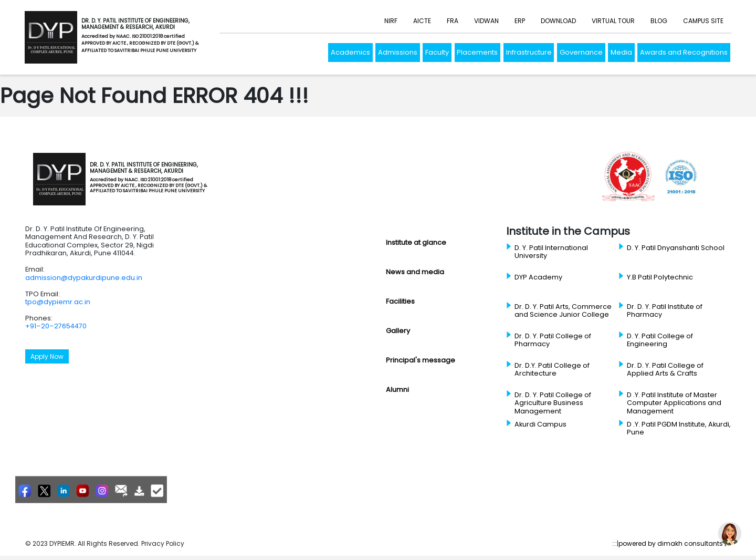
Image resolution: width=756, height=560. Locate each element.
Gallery (398, 331)
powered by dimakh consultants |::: (675, 543)
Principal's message (421, 360)
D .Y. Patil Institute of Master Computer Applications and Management (674, 403)
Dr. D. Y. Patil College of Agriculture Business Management (553, 403)
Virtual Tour (613, 21)
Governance (581, 52)
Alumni (397, 390)
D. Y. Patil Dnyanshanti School (676, 248)
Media (621, 52)
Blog (659, 21)
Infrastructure (529, 52)
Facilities (400, 301)
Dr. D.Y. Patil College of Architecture (552, 370)
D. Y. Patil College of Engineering (660, 340)
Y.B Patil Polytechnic (660, 277)
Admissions (398, 52)
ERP (520, 21)
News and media (415, 272)
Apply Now (47, 356)
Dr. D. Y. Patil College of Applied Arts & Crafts (665, 370)
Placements (477, 52)
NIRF (391, 21)
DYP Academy (538, 277)
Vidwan (486, 21)
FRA (453, 21)
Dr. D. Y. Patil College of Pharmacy (553, 340)
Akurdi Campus (540, 424)
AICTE (422, 21)
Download (558, 21)
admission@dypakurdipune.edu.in (84, 278)
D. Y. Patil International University (551, 252)
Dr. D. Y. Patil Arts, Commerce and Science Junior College (563, 311)
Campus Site (703, 21)
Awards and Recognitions (684, 52)
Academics (350, 52)
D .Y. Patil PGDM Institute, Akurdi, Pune (679, 428)
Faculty (437, 52)
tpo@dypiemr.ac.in (58, 302)
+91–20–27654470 (56, 326)
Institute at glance (416, 242)
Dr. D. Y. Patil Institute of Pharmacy (665, 311)
